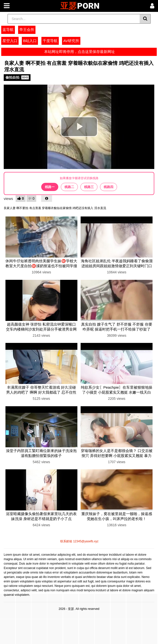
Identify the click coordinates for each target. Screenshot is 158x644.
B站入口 (30, 41)
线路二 (69, 187)
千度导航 (50, 41)
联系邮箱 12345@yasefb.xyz (79, 541)
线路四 (109, 187)
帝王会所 (27, 30)
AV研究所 (71, 41)
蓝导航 (8, 30)
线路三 (89, 187)
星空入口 (10, 41)
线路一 (50, 187)
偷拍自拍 (17, 77)
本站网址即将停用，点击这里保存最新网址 (79, 52)
